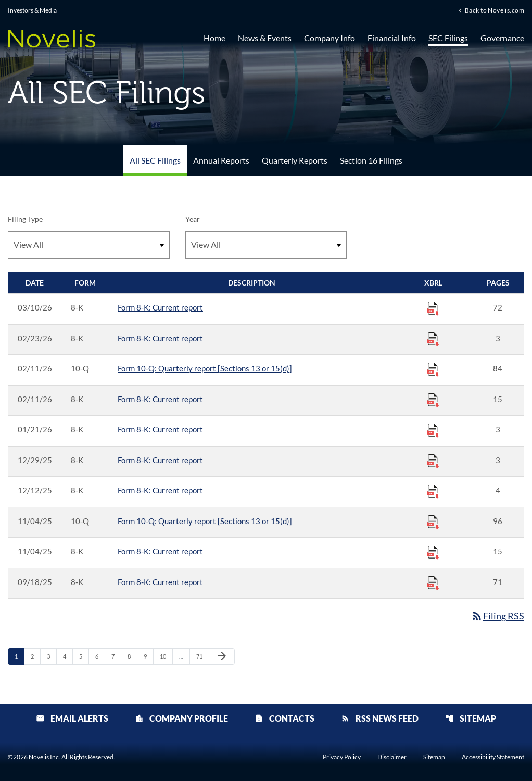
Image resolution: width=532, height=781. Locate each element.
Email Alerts (72, 718)
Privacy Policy (342, 757)
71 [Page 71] (202, 656)
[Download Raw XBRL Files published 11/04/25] (433, 522)
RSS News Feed (380, 718)
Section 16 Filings (371, 160)
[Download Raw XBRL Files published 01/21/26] (433, 430)
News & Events (265, 38)
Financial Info (392, 38)
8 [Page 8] (132, 656)
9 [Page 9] (148, 656)
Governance (502, 38)
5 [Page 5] (84, 656)
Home (214, 38)
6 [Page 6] (100, 656)
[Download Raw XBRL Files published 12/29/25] (433, 461)
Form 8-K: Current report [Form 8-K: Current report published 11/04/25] (160, 551)
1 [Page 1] (19, 656)
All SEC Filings (155, 160)
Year (193, 219)
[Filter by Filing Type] (89, 245)
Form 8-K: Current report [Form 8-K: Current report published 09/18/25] (160, 582)
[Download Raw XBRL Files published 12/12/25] (433, 491)
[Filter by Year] (266, 245)
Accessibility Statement (493, 757)
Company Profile (181, 718)
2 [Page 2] (35, 656)
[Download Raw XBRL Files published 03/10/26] (433, 308)
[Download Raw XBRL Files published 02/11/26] (433, 369)
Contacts (284, 718)
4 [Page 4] (68, 656)
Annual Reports (221, 160)
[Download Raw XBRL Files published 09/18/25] (433, 582)
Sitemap (471, 718)
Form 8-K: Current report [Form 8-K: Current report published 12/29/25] (160, 460)
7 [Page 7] (116, 656)
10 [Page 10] (166, 656)
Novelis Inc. (45, 757)
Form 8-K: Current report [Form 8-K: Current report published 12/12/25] (160, 490)
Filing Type (25, 219)
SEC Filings (448, 38)
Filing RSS (497, 616)
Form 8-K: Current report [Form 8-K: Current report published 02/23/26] (160, 338)
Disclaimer (392, 757)
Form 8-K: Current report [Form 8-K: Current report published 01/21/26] (160, 429)
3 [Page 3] (52, 656)
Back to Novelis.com (495, 10)
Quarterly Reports (295, 160)
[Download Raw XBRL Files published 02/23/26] (433, 339)
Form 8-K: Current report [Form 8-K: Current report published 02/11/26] (160, 399)
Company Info (330, 38)
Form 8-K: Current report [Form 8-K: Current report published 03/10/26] (160, 307)
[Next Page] (222, 656)
